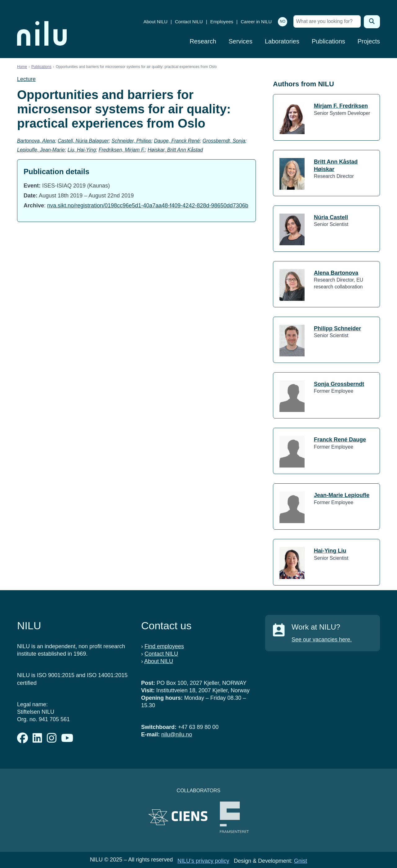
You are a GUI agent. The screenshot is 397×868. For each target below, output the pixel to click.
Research (203, 41)
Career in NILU (256, 22)
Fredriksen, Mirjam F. (122, 150)
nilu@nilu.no (177, 735)
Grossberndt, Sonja (224, 141)
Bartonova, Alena (36, 141)
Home (22, 67)
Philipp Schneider (337, 328)
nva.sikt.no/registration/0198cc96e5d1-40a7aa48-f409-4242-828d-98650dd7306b (148, 206)
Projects (369, 41)
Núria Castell (331, 217)
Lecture (26, 79)
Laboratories (282, 41)
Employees (222, 22)
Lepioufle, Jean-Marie (41, 150)
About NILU (155, 22)
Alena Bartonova (336, 273)
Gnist (301, 861)
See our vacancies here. (322, 640)
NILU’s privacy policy (203, 861)
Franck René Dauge (340, 440)
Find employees (164, 646)
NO (283, 21)
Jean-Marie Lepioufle (342, 495)
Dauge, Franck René (177, 141)
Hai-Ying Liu (330, 551)
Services (241, 41)
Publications (328, 41)
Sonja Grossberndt (339, 384)
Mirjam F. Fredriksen (341, 106)
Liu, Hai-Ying (82, 150)
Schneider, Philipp (131, 141)
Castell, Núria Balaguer (83, 141)
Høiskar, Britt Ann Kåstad (175, 150)
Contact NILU (189, 22)
